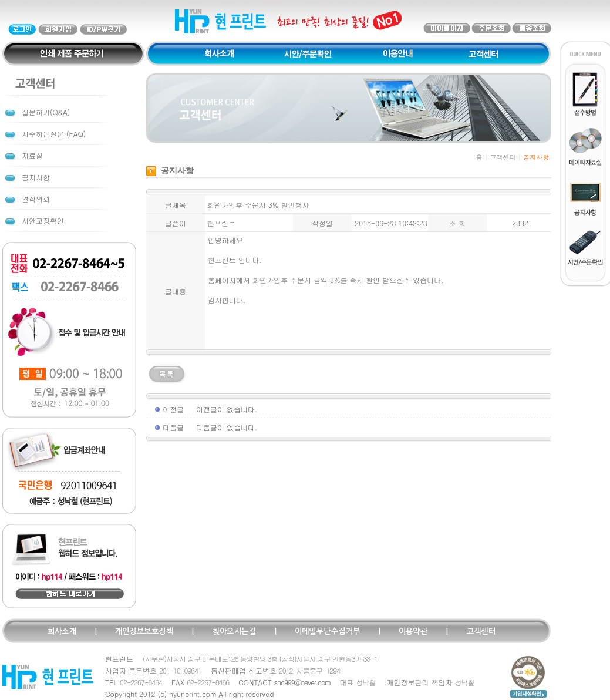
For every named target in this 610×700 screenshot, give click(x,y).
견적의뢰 (36, 199)
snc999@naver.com (302, 682)
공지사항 (36, 177)
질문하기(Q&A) (46, 112)
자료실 (32, 155)
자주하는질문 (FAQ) (54, 134)
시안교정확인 (43, 221)
